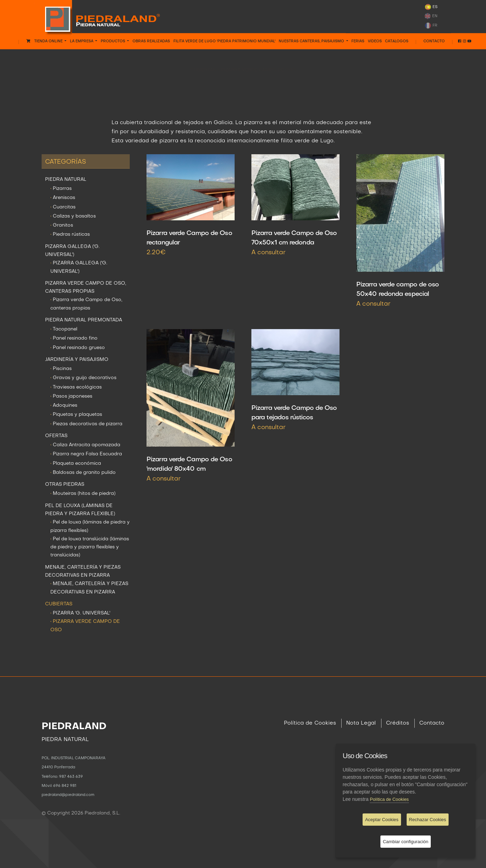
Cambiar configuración (406, 842)
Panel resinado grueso (78, 348)
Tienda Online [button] (45, 41)
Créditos (398, 723)
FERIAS (358, 41)
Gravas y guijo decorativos (83, 378)
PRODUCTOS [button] (113, 41)
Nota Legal (361, 723)
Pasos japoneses (71, 396)
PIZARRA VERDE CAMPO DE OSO (259, 65)
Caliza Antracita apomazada (85, 445)
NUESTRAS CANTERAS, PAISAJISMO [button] (312, 41)
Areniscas (63, 198)
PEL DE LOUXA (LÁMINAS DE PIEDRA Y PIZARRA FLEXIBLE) (80, 510)
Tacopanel (64, 329)
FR (431, 26)
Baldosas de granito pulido (83, 473)
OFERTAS (56, 436)
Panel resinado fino (74, 338)
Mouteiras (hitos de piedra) (83, 494)
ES (431, 7)
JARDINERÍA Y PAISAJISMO (77, 360)
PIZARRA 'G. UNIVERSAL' (80, 613)
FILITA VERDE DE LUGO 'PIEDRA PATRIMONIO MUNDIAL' (224, 41)
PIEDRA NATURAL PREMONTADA (84, 320)
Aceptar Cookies (382, 820)
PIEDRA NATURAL (66, 180)
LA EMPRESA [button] (82, 41)
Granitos (62, 225)
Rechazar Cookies (428, 820)
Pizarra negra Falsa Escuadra (86, 454)
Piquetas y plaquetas (76, 415)
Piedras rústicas (70, 234)
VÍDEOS (375, 41)
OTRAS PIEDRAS (65, 485)
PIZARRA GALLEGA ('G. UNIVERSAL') (72, 251)
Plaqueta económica (76, 464)
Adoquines (64, 405)
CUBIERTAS (204, 65)
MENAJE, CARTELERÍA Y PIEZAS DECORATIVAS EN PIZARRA (83, 571)
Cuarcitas (63, 207)
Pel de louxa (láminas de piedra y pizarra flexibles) (90, 526)
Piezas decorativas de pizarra (86, 424)
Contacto (434, 41)
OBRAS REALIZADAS (151, 41)
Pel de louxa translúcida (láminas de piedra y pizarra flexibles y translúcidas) (90, 547)
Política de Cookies (310, 723)
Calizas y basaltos (73, 216)
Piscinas (61, 369)
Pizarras (61, 189)
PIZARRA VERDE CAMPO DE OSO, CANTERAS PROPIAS (86, 287)
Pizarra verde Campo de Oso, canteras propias (86, 304)
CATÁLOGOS (397, 41)
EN (431, 16)
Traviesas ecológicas (76, 387)
